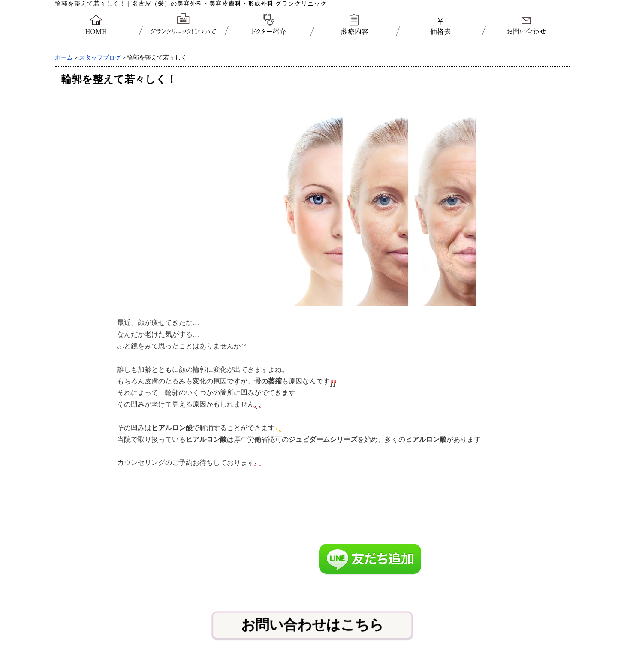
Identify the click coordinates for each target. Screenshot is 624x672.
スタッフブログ (100, 58)
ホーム (64, 58)
